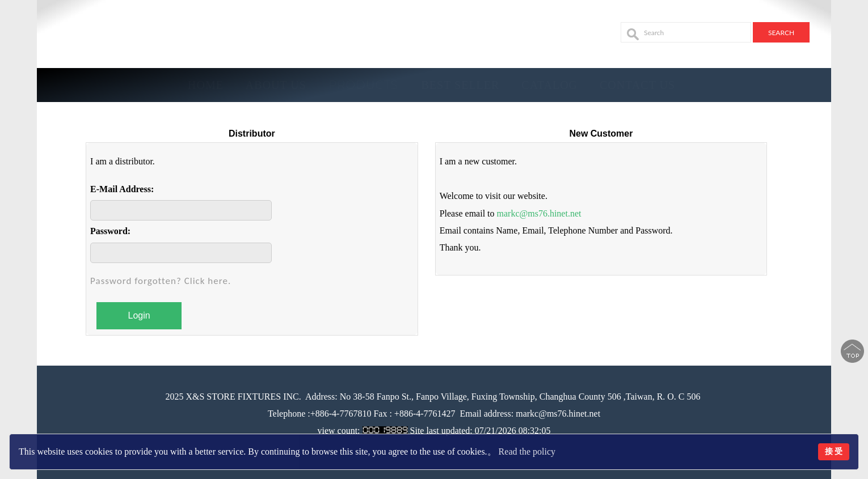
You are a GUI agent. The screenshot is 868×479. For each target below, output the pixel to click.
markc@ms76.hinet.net (539, 213)
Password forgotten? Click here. (161, 281)
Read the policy (527, 452)
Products (363, 85)
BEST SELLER (461, 85)
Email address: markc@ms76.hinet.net (530, 414)
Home (206, 85)
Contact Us (637, 85)
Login (139, 315)
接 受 (834, 451)
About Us (276, 85)
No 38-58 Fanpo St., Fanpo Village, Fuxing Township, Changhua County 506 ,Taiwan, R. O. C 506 (519, 397)
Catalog (549, 85)
